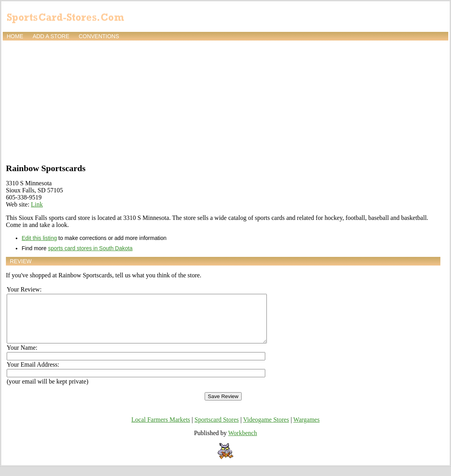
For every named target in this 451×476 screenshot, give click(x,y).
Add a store (51, 36)
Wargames (306, 429)
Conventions (99, 36)
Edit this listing (39, 238)
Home (15, 36)
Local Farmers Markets (161, 429)
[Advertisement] (225, 101)
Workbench (243, 442)
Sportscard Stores (216, 429)
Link (37, 204)
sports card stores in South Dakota (90, 248)
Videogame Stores (266, 429)
